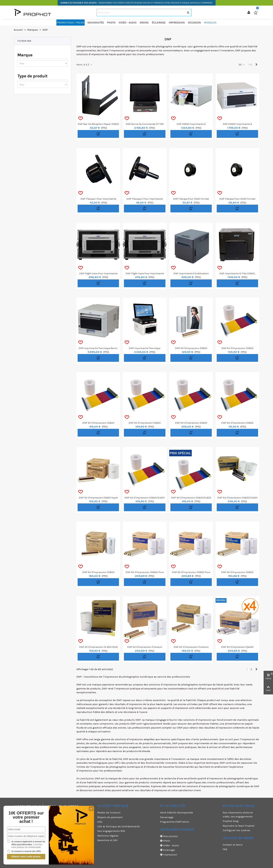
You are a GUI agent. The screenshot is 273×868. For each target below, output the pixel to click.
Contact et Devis (233, 845)
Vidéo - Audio (169, 845)
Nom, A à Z (85, 65)
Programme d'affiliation (175, 822)
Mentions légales (108, 836)
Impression (169, 855)
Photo (165, 841)
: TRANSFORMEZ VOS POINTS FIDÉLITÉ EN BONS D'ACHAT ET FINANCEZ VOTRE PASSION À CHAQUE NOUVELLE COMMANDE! (137, 3)
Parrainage (167, 817)
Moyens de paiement (110, 817)
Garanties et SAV (107, 840)
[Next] (256, 65)
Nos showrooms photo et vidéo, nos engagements (238, 815)
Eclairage (167, 850)
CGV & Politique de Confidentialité (118, 826)
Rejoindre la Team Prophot (239, 826)
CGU (100, 822)
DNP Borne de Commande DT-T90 (145, 124)
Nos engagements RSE (111, 831)
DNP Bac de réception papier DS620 (98, 124)
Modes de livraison (109, 813)
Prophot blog (231, 821)
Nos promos (169, 836)
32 (242, 65)
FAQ (225, 849)
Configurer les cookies (236, 830)
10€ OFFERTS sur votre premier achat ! (26, 817)
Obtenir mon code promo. (26, 857)
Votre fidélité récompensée (176, 813)
